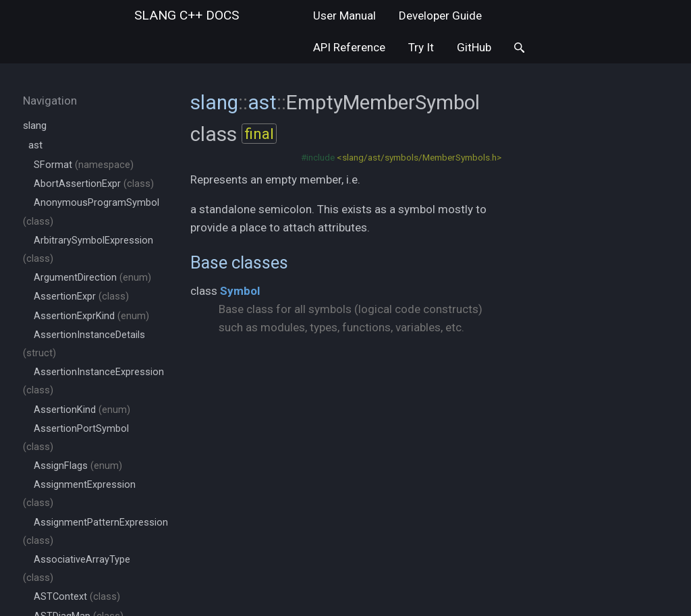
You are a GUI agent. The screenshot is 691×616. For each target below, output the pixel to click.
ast (35, 145)
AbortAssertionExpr (94, 184)
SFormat (84, 165)
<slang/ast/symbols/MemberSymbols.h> (419, 157)
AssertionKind (82, 410)
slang (187, 15)
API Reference (349, 47)
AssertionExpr (81, 297)
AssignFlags (78, 466)
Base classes (239, 262)
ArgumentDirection (92, 278)
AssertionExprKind (91, 316)
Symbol (240, 291)
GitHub (474, 47)
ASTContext (77, 597)
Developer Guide (440, 16)
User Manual (344, 16)
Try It (421, 47)
